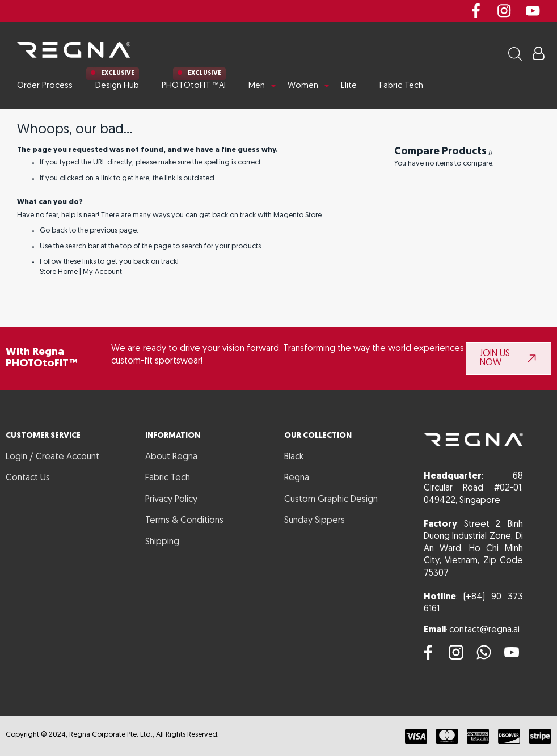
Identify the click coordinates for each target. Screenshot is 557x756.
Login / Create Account (52, 457)
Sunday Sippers (315, 521)
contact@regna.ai (484, 630)
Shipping (162, 542)
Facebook (476, 11)
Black (294, 457)
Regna (297, 478)
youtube (533, 11)
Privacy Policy (171, 500)
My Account (102, 272)
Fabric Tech (168, 478)
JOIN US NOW (495, 358)
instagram (504, 11)
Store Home (59, 272)
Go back (54, 231)
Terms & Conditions (184, 521)
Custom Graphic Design (331, 500)
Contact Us (28, 478)
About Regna (171, 457)
